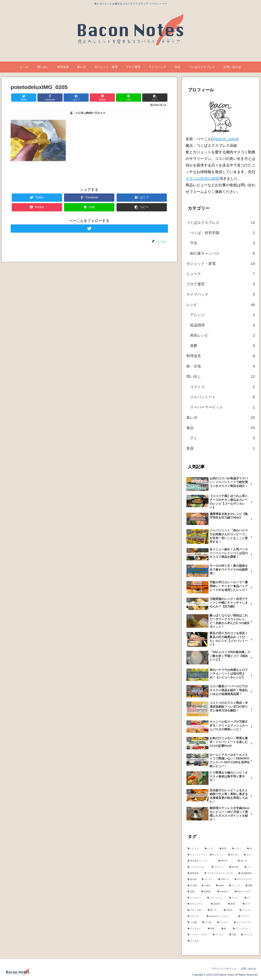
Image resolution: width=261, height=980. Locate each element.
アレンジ (222, 315)
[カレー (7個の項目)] (249, 855)
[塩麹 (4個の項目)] (193, 892)
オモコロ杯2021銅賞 (203, 178)
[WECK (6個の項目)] (226, 861)
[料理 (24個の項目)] (224, 849)
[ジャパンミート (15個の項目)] (197, 855)
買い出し (221, 376)
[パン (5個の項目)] (249, 867)
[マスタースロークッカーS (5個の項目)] (219, 873)
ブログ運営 (221, 284)
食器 (221, 448)
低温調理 (222, 325)
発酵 (222, 346)
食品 (221, 428)
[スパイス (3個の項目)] (247, 935)
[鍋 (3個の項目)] (225, 929)
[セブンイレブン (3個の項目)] (244, 922)
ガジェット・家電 (221, 264)
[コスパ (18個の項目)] (238, 849)
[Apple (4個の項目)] (221, 886)
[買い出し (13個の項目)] (234, 855)
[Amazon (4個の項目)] (224, 892)
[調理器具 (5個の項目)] (194, 873)
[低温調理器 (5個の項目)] (246, 873)
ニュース (221, 274)
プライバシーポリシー (224, 969)
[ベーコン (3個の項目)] (219, 935)
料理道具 (221, 356)
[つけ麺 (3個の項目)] (193, 922)
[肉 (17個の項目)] (250, 849)
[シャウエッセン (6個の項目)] (198, 867)
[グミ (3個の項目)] (249, 898)
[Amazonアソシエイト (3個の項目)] (220, 916)
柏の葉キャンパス (222, 253)
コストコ (222, 387)
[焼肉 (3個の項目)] (213, 929)
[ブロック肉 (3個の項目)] (196, 910)
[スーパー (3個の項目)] (246, 910)
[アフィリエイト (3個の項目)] (243, 929)
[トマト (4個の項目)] (235, 898)
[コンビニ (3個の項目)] (224, 922)
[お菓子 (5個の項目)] (207, 886)
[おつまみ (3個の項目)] (221, 941)
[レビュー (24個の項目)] (194, 849)
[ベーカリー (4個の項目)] (195, 898)
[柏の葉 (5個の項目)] (235, 867)
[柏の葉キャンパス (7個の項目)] (201, 861)
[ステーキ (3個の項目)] (195, 916)
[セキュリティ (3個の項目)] (197, 904)
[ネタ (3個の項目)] (248, 904)
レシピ (221, 305)
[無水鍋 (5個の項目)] (193, 879)
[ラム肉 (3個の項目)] (208, 922)
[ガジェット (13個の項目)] (217, 855)
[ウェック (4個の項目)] (235, 886)
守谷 (222, 243)
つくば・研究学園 (222, 233)
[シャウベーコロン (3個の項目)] (198, 935)
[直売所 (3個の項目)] (217, 904)
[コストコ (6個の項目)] (218, 867)
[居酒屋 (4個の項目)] (207, 892)
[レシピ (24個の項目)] (210, 849)
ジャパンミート (222, 397)
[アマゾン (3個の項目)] (246, 916)
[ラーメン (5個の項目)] (208, 879)
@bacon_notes (225, 139)
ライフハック (221, 294)
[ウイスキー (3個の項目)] (196, 929)
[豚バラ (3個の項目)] (214, 910)
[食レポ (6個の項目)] (246, 861)
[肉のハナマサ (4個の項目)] (244, 892)
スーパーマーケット (222, 407)
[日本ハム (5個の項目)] (224, 879)
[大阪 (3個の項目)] (233, 935)
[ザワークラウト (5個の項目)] (244, 879)
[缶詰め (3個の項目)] (230, 910)
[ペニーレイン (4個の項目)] (216, 898)
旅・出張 (221, 366)
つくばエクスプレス (221, 223)
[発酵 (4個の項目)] (250, 886)
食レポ (221, 417)
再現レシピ (222, 335)
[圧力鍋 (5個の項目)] (193, 886)
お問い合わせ (248, 969)
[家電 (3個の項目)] (233, 904)
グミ (222, 438)
